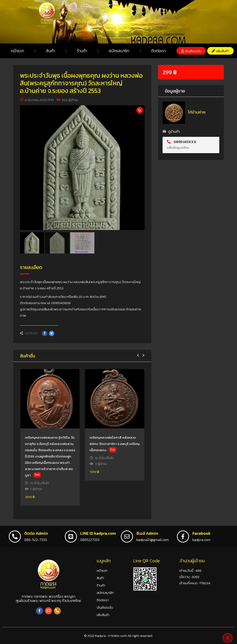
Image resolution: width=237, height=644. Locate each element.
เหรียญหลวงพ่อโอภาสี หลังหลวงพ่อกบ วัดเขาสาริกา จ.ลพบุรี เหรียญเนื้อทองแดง (115, 444)
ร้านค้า (82, 51)
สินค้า (50, 51)
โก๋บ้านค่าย (197, 112)
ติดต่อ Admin (36, 533)
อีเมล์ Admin (147, 533)
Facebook (201, 533)
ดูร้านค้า (174, 131)
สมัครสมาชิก (119, 51)
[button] (191, 51)
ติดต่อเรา (158, 51)
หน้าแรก (17, 51)
